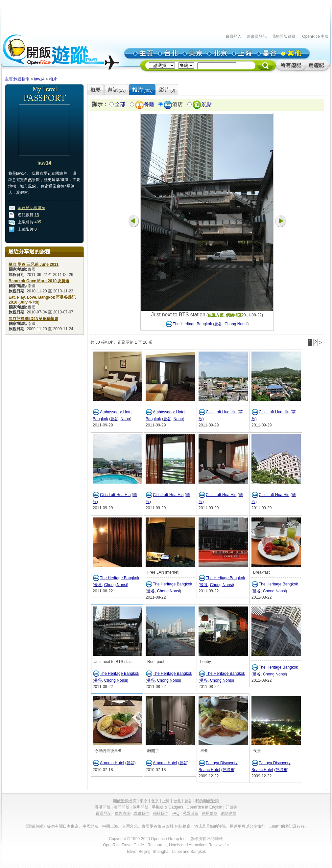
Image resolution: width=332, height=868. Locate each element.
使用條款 (210, 813)
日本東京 (71, 826)
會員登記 (104, 813)
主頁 (9, 79)
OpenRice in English (204, 807)
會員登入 (233, 36)
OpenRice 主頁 (315, 36)
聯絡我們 (141, 813)
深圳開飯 (141, 807)
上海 (166, 801)
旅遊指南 (22, 79)
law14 (39, 79)
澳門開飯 (122, 807)
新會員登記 (257, 36)
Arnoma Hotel (112, 763)
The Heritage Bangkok (193, 324)
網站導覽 (228, 813)
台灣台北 (130, 826)
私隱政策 (191, 813)
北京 (155, 801)
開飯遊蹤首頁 (125, 801)
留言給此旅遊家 (32, 208)
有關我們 (160, 813)
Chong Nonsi (236, 324)
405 (38, 222)
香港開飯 (103, 807)
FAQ (176, 813)
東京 (144, 801)
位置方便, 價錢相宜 (225, 315)
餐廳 (149, 105)
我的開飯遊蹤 (284, 36)
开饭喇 (231, 807)
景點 (206, 105)
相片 (53, 79)
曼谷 (218, 324)
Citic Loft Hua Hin (221, 412)
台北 (177, 801)
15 (37, 215)
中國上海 (110, 826)
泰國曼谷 (150, 826)
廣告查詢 (123, 813)
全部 (120, 105)
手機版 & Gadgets (168, 807)
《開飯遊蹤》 (35, 826)
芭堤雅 (228, 770)
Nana (125, 419)
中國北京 (90, 826)
